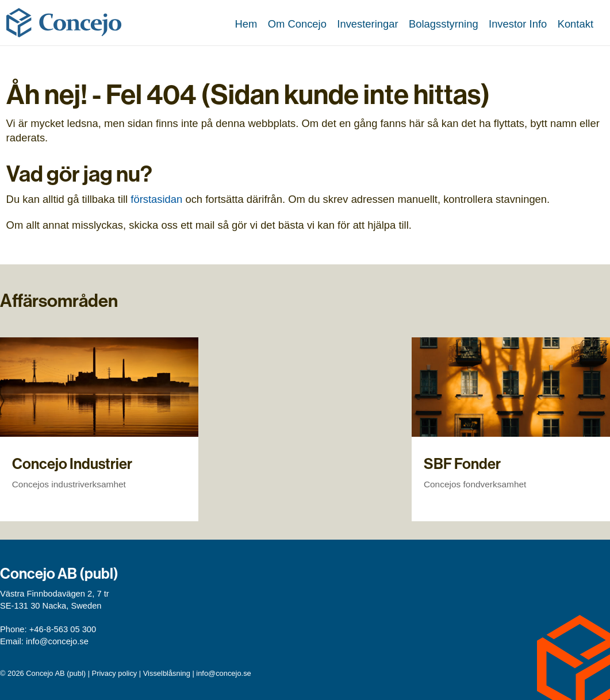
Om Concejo (297, 24)
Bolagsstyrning (444, 24)
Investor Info (518, 24)
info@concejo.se (57, 641)
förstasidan (156, 199)
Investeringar (367, 24)
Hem (246, 24)
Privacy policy (115, 673)
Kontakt (576, 24)
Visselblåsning (167, 673)
